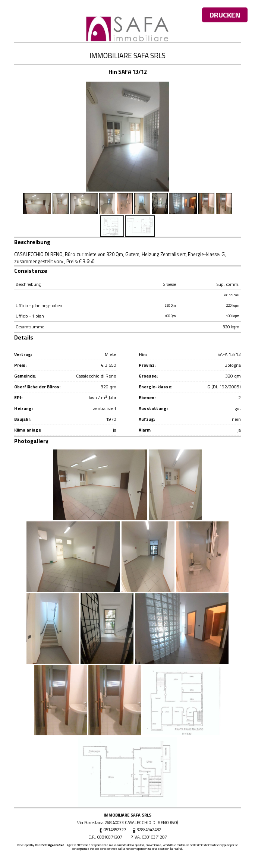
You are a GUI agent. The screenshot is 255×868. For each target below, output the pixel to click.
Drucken (225, 15)
